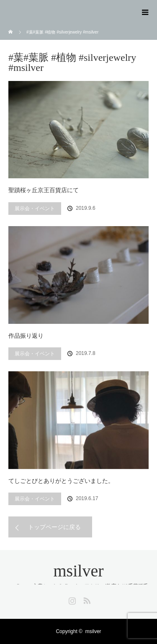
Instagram (71, 599)
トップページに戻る (54, 527)
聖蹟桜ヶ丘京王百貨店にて (44, 190)
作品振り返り (26, 336)
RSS (86, 599)
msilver (79, 571)
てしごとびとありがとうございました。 (61, 481)
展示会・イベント (35, 209)
